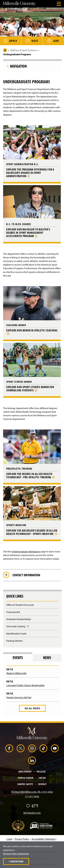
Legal (9, 839)
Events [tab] (18, 658)
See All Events (32, 708)
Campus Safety (25, 784)
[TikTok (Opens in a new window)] (43, 748)
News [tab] (47, 658)
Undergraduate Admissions (26, 551)
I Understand (16, 861)
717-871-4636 (32, 796)
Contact (42, 784)
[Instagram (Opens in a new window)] (32, 748)
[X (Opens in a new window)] (21, 748)
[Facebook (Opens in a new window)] (9, 748)
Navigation (18, 66)
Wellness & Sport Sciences (24, 50)
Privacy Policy (22, 839)
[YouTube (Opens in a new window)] (55, 748)
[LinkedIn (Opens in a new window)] (32, 760)
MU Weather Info (32, 813)
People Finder (26, 778)
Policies (41, 772)
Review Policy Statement (16, 854)
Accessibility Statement (44, 839)
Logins (42, 778)
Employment (25, 772)
